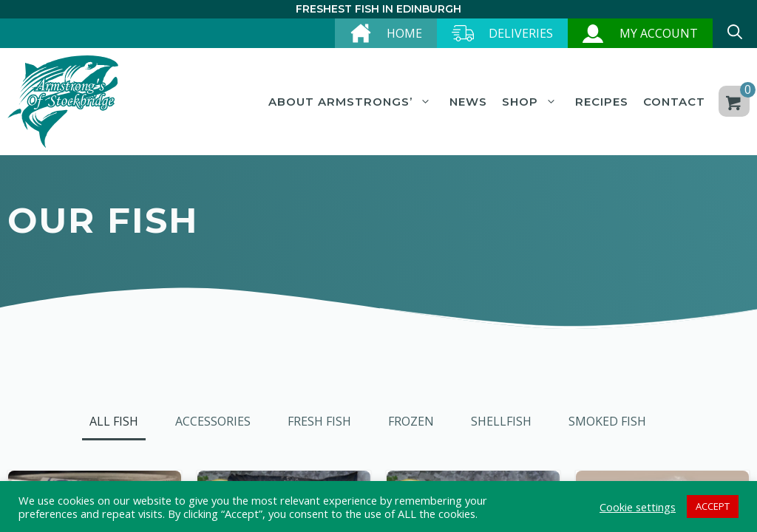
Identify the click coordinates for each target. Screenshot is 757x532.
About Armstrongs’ (352, 102)
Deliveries (521, 33)
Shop (531, 102)
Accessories (213, 421)
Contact (674, 102)
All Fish (114, 421)
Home (404, 33)
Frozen (411, 421)
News (468, 102)
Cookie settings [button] (638, 507)
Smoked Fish (607, 421)
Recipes (602, 102)
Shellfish (501, 421)
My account (659, 33)
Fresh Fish (319, 421)
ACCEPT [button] (713, 506)
